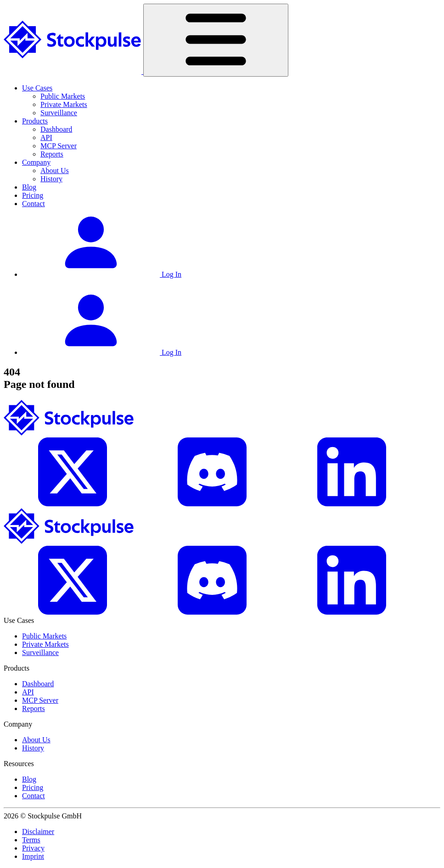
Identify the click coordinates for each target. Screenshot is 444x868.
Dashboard (56, 129)
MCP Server (59, 146)
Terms (31, 840)
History (51, 179)
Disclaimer (38, 832)
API (46, 137)
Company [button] (36, 162)
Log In (102, 274)
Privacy (33, 848)
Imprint (33, 856)
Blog (29, 187)
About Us (55, 171)
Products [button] (35, 121)
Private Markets (64, 104)
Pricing (33, 195)
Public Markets (63, 96)
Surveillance (59, 113)
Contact (34, 204)
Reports (52, 154)
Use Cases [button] (37, 88)
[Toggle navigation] (216, 40)
